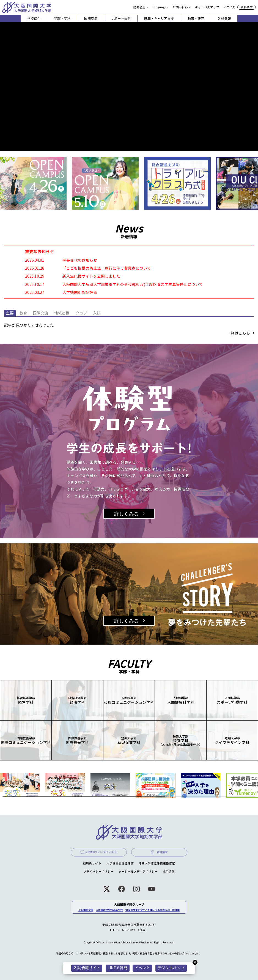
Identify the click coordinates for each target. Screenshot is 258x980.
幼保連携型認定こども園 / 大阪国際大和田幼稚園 (153, 910)
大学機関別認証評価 (120, 863)
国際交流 (91, 18)
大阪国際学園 (86, 910)
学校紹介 (34, 18)
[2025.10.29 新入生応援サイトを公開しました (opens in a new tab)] (129, 276)
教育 (23, 313)
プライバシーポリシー (98, 871)
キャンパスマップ (207, 7)
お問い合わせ (182, 7)
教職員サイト (92, 863)
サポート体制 (121, 18)
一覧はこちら (238, 333)
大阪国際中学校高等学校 (109, 910)
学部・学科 (62, 18)
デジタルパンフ (171, 968)
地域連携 (62, 313)
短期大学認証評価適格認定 (157, 863)
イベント (142, 968)
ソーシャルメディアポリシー (138, 871)
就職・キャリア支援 (159, 18)
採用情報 (169, 871)
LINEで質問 (117, 968)
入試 (97, 313)
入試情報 (224, 18)
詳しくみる (126, 514)
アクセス (229, 7)
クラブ (81, 313)
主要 (10, 313)
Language (159, 7)
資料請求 (247, 7)
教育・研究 (196, 18)
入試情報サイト (87, 968)
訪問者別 (139, 7)
